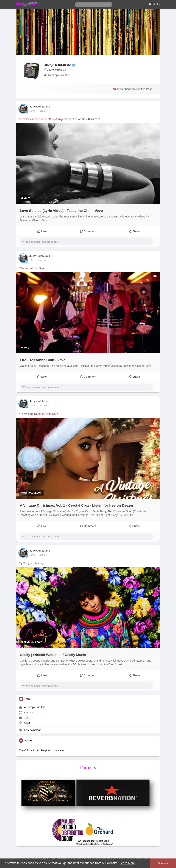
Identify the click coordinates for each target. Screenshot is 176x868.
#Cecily (39, 563)
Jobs (24, 718)
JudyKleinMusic (58, 65)
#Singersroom (64, 119)
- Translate (41, 111)
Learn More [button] (127, 863)
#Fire (41, 268)
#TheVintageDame (30, 414)
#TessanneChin (45, 119)
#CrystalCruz (50, 414)
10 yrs (32, 111)
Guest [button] (155, 4)
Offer (24, 723)
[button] (94, 4)
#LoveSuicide (27, 119)
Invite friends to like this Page (133, 89)
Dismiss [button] (163, 863)
